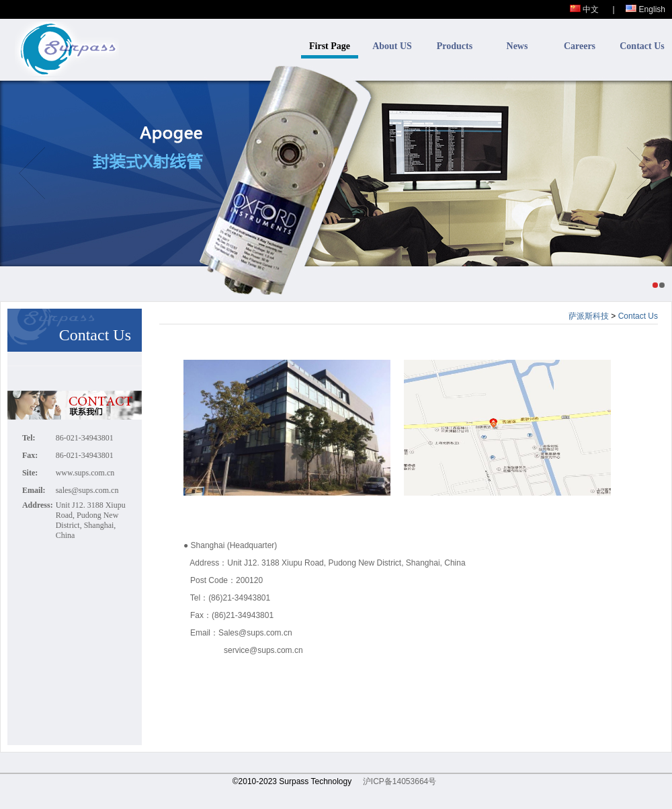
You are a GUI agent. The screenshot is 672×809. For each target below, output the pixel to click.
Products (455, 46)
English (645, 9)
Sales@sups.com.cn (255, 633)
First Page (330, 46)
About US (392, 46)
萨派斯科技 (589, 316)
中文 (584, 9)
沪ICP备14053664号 (400, 781)
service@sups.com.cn (263, 650)
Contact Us (642, 46)
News (517, 46)
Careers (580, 46)
